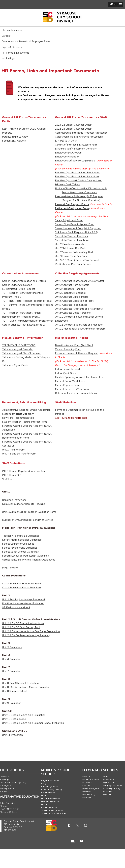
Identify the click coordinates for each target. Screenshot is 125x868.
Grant (44, 795)
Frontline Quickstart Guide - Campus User (78, 181)
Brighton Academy (50, 781)
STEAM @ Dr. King (112, 789)
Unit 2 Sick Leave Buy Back (70, 248)
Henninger (5, 780)
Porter (106, 777)
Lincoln (45, 804)
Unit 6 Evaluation (12, 659)
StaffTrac (7, 479)
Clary (44, 784)
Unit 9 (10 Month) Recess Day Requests (78, 260)
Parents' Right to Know (15, 137)
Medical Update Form (67, 385)
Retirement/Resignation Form (72, 208)
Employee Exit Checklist (69, 153)
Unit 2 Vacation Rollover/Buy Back (74, 252)
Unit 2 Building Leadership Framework (24, 600)
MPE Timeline (10, 568)
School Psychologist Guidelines (20, 548)
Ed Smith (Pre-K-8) (50, 787)
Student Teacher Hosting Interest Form (24, 422)
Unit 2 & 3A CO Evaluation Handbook (23, 623)
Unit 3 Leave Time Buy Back (71, 256)
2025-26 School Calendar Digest (74, 129)
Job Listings (8, 58)
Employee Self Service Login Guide (75, 161)
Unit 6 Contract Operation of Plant (74, 301)
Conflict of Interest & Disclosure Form (76, 145)
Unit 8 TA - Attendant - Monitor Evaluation (26, 687)
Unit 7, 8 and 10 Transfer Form (19, 454)
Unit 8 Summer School (15, 691)
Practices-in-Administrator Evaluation (23, 604)
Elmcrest (4, 806)
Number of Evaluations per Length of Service (28, 520)
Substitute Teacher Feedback (72, 236)
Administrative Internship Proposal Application (81, 133)
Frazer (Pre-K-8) (48, 793)
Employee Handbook (67, 157)
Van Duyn (108, 792)
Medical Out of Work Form (70, 381)
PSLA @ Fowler (7, 789)
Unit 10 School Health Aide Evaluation (24, 715)
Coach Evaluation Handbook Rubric (22, 584)
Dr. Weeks (87, 783)
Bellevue (86, 777)
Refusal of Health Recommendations (76, 393)
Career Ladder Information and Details (24, 281)
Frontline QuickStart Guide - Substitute (77, 177)
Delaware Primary (91, 780)
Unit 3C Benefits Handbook (71, 293)
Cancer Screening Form (68, 349)
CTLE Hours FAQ (12, 475)
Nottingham (6, 786)
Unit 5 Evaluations (12, 647)
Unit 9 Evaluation (12, 703)
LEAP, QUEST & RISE (9, 809)
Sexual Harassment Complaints (79, 192)
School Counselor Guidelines (18, 544)
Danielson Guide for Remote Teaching (24, 504)
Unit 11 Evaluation (12, 735)
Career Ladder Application (17, 285)
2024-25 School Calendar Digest (74, 125)
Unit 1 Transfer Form (14, 450)
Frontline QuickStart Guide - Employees (77, 173)
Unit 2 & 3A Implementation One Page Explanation (31, 631)
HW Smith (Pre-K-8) (50, 801)
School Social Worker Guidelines (20, 552)
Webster (107, 794)
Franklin (86, 786)
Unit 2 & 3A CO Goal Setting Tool (21, 627)
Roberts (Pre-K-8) (49, 807)
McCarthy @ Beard (9, 812)
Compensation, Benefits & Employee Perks (26, 41)
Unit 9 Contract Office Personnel (73, 313)
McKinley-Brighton (91, 789)
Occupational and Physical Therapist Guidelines (29, 560)
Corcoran (4, 777)
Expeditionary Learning (52, 790)
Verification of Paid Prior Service (73, 264)
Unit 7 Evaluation (12, 671)
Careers (6, 36)
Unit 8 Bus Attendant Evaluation (20, 683)
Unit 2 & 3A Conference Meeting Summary (26, 635)
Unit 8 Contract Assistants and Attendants (79, 309)
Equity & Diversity (12, 47)
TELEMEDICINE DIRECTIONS (19, 345)
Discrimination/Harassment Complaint (76, 149)
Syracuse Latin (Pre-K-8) (52, 810)
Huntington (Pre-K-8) (51, 798)
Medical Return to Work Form (72, 389)
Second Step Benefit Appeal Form (75, 224)
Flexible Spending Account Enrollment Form (80, 377)
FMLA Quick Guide (66, 373)
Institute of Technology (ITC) (13, 783)
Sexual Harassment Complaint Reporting (78, 228)
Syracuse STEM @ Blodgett (54, 813)
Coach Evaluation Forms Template (21, 588)
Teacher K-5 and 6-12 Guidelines (21, 536)
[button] (116, 4)
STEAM (3, 792)
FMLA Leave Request (68, 369)
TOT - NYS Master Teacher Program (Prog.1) (27, 301)
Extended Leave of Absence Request (76, 353)
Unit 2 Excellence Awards (70, 244)
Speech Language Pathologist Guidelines (25, 556)
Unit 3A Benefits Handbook (71, 289)
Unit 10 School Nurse (14, 719)
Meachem (87, 792)
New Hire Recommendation (18, 418)
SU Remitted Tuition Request (19, 289)
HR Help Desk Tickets (68, 185)
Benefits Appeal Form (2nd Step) (74, 345)
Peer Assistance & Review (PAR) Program (79, 196)
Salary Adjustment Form (69, 220)
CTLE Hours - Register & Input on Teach (25, 471)
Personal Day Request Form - (72, 204)
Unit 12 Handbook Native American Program (80, 329)
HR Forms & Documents (15, 53)
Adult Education (8, 803)
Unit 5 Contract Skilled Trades (72, 297)
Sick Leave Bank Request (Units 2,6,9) (76, 232)
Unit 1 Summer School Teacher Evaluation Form (29, 512)
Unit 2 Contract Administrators (72, 285)
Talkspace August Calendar (17, 349)
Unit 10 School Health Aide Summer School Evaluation (33, 723)
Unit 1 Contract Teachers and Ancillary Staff (79, 281)
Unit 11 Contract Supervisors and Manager (79, 325)
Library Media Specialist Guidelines (22, 540)
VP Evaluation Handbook (16, 607)
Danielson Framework (14, 500)
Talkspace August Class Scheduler (21, 353)
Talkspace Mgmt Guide (15, 365)
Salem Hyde (109, 780)
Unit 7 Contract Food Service (71, 305)
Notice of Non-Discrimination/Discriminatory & (81, 189)
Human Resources (12, 30)
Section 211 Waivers (14, 141)
